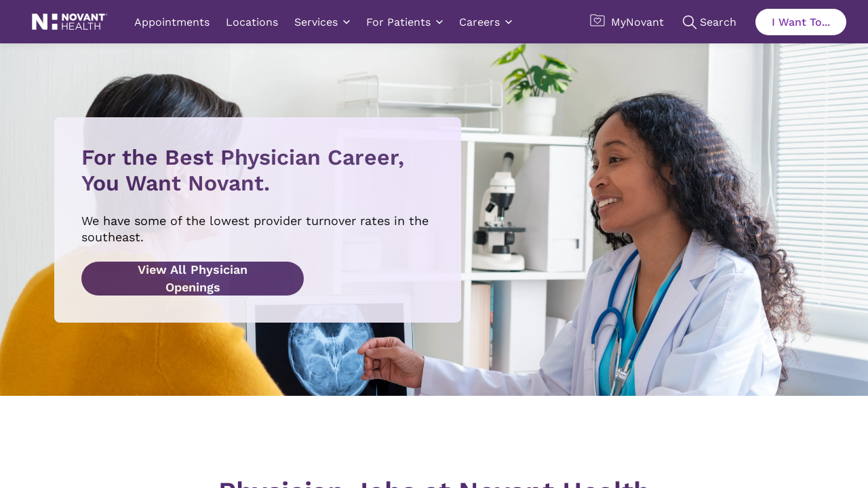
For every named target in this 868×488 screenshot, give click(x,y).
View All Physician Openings (193, 278)
